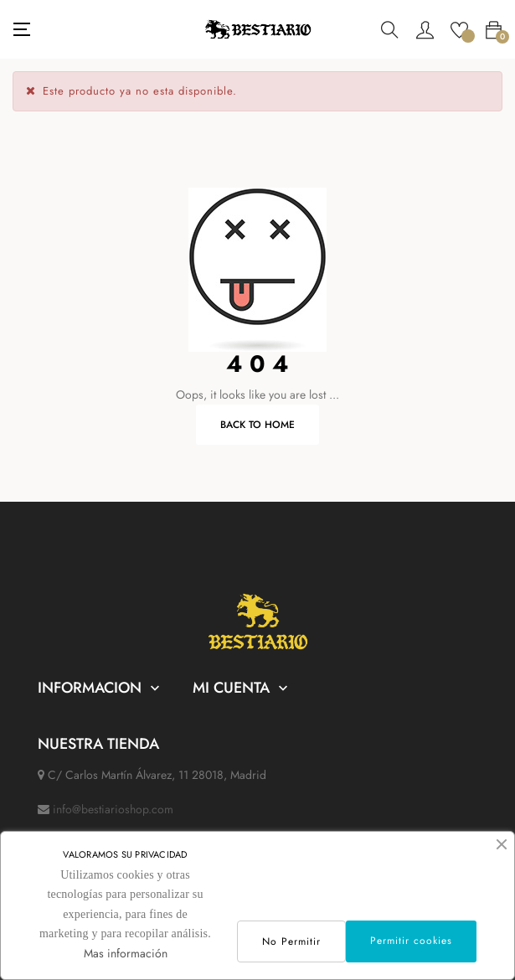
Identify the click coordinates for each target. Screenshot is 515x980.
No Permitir (291, 941)
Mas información (126, 953)
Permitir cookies (411, 941)
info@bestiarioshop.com (113, 809)
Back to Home (257, 425)
